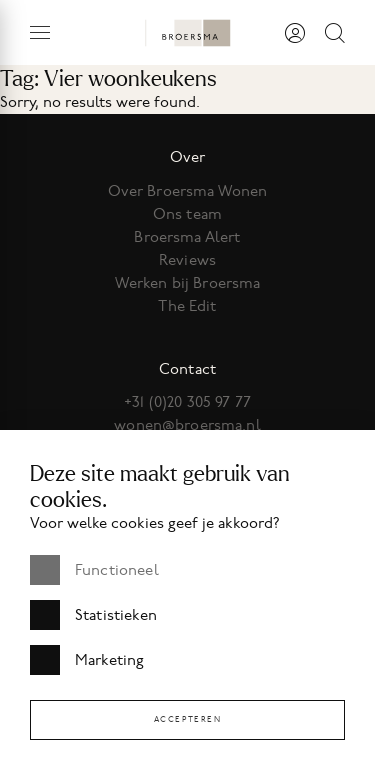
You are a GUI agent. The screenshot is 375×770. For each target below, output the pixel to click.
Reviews (187, 260)
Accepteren (188, 719)
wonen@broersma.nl (187, 425)
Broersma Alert (187, 237)
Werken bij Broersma (188, 283)
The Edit (187, 306)
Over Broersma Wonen (188, 191)
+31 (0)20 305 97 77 (187, 402)
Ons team (187, 214)
